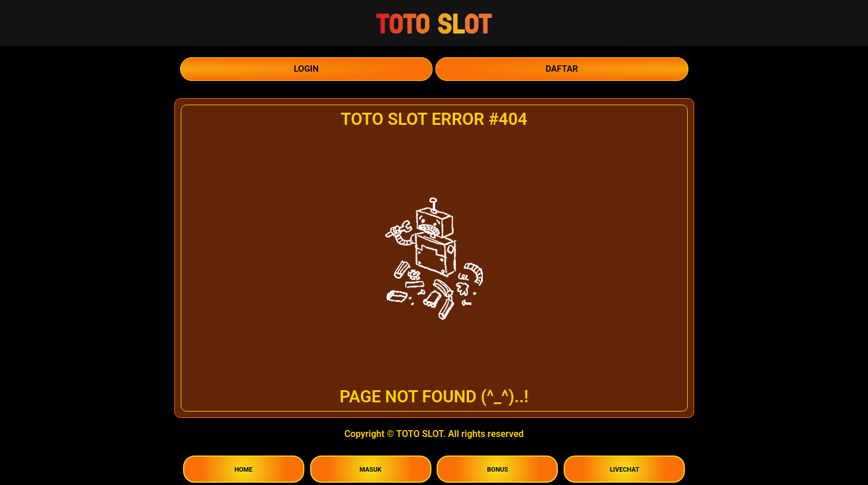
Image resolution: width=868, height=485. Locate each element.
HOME (243, 470)
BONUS (497, 470)
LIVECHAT (625, 470)
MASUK (370, 470)
